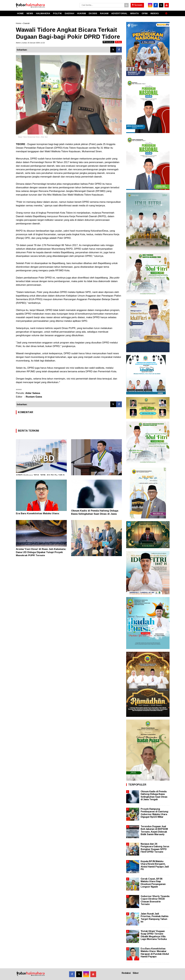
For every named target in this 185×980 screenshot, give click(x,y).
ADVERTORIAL (119, 13)
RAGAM (104, 13)
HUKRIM (81, 13)
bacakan (108, 42)
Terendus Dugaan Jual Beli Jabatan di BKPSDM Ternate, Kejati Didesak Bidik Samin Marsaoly (154, 830)
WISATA (134, 13)
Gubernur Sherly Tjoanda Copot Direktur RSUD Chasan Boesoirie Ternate (155, 900)
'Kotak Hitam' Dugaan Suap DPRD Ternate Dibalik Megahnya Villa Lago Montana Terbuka (154, 935)
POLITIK (57, 13)
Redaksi (126, 973)
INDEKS (155, 13)
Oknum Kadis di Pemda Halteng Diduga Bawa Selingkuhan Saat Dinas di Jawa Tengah (95, 514)
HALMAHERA (43, 13)
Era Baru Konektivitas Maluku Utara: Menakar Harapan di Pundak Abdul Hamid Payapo (155, 953)
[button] (166, 12)
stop (118, 42)
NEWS (30, 13)
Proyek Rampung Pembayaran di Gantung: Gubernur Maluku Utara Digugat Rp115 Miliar (155, 813)
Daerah (26, 23)
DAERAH (69, 13)
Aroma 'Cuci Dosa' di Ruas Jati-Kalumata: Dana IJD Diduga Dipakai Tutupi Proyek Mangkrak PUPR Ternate (41, 552)
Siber (136, 973)
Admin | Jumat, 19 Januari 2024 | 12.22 (30, 43)
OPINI (145, 13)
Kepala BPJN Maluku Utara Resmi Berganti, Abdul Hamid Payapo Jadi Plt (155, 865)
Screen (137, 5)
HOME (20, 13)
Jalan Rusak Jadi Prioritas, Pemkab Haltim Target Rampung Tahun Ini (155, 918)
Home (18, 23)
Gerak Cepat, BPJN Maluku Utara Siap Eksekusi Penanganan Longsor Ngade (153, 883)
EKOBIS (93, 13)
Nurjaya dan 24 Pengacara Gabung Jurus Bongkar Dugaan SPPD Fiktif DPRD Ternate (155, 848)
